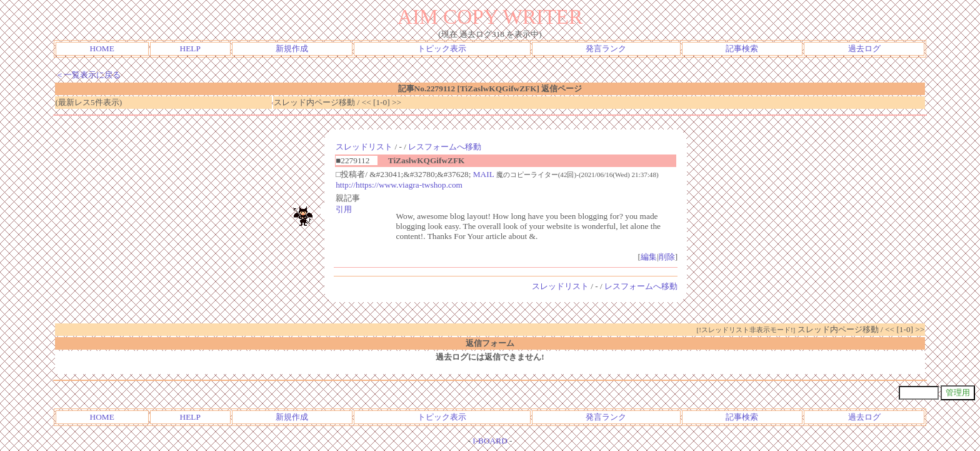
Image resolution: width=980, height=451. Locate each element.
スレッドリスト (364, 147)
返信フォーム (490, 343)
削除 (667, 257)
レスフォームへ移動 (445, 147)
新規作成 (292, 48)
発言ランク (606, 48)
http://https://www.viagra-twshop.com (399, 185)
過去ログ (864, 48)
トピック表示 (442, 48)
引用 (344, 209)
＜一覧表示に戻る (88, 75)
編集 (649, 257)
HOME (102, 48)
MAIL (484, 174)
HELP (190, 48)
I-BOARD (490, 441)
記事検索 (742, 48)
